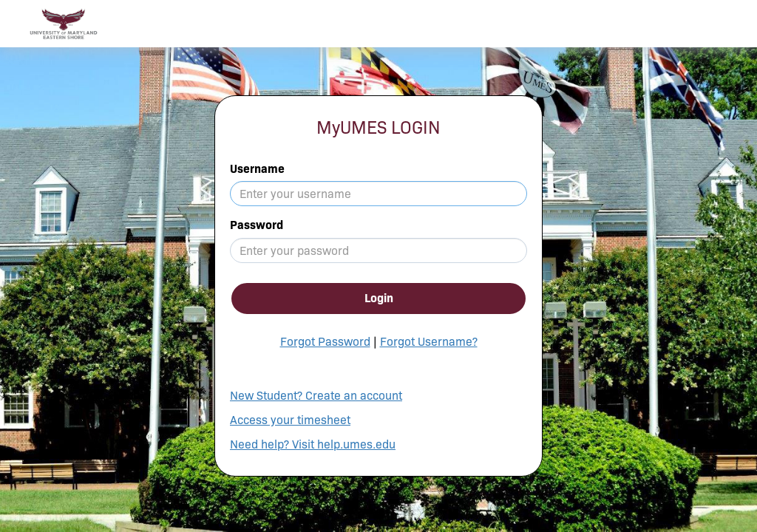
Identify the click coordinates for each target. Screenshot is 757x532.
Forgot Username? (429, 342)
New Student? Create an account (316, 396)
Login (379, 298)
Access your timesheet (290, 420)
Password (257, 225)
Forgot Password (325, 342)
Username (257, 169)
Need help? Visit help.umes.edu (313, 444)
